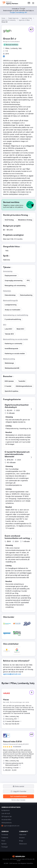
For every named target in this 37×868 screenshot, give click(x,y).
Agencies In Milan (24, 20)
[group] (18, 730)
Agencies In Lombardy (9, 20)
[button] (11, 45)
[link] (29, 3)
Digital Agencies (13, 18)
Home (3, 18)
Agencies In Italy (27, 18)
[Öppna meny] (33, 3)
